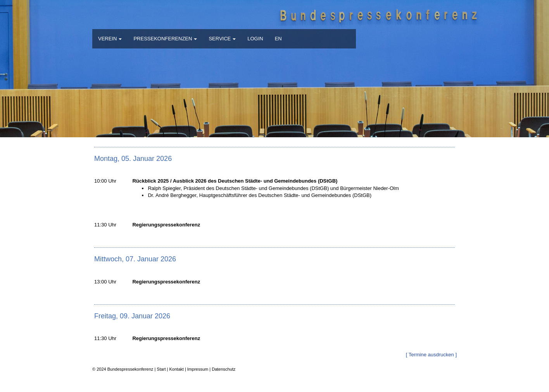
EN (278, 39)
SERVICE (222, 39)
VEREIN (110, 39)
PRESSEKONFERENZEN (165, 39)
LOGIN (255, 39)
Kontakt (177, 369)
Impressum (198, 369)
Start (161, 369)
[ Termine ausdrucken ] (431, 355)
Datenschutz (224, 369)
